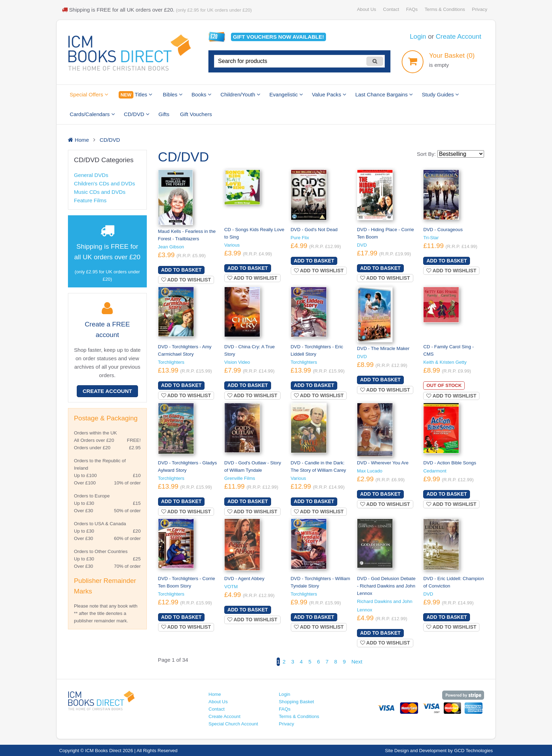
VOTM (231, 587)
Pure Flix (300, 238)
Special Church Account (233, 724)
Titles (135, 95)
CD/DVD (137, 114)
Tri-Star (431, 238)
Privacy (480, 9)
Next (357, 662)
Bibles (173, 94)
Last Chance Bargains (384, 94)
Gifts (164, 114)
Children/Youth (240, 94)
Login (418, 36)
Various (232, 245)
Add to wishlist (186, 280)
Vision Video (237, 362)
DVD (362, 245)
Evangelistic (286, 94)
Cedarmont (435, 471)
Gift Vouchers (196, 114)
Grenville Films (240, 478)
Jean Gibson (171, 247)
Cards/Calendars (92, 114)
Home (215, 694)
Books (201, 94)
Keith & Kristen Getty (445, 362)
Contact (391, 9)
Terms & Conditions (445, 9)
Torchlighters (171, 362)
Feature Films (90, 200)
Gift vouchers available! (279, 37)
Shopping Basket (296, 702)
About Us (366, 9)
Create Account (459, 36)
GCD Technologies (473, 751)
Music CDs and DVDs (100, 192)
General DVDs (91, 175)
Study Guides (440, 94)
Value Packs (329, 94)
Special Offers (89, 94)
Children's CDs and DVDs (105, 183)
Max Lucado (370, 471)
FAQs (412, 9)
